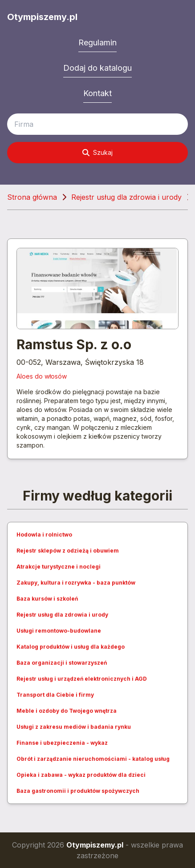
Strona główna (32, 197)
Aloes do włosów (42, 376)
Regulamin (97, 42)
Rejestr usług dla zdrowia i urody (126, 197)
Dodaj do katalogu (97, 68)
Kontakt (97, 93)
